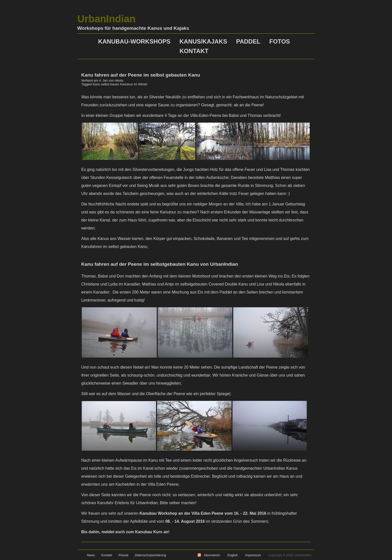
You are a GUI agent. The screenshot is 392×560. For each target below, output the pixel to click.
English (233, 555)
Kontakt (194, 51)
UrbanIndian (106, 19)
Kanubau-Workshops (134, 41)
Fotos (279, 41)
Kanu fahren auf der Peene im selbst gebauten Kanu (141, 75)
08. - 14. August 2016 (185, 521)
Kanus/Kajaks (203, 41)
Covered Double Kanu (229, 284)
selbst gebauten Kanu (128, 247)
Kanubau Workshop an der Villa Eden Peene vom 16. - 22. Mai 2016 (203, 513)
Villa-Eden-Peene (206, 115)
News (91, 555)
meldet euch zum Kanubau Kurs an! (135, 532)
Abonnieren (212, 555)
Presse (123, 555)
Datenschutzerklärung (150, 555)
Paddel (248, 41)
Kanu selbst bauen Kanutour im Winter (120, 84)
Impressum (253, 555)
